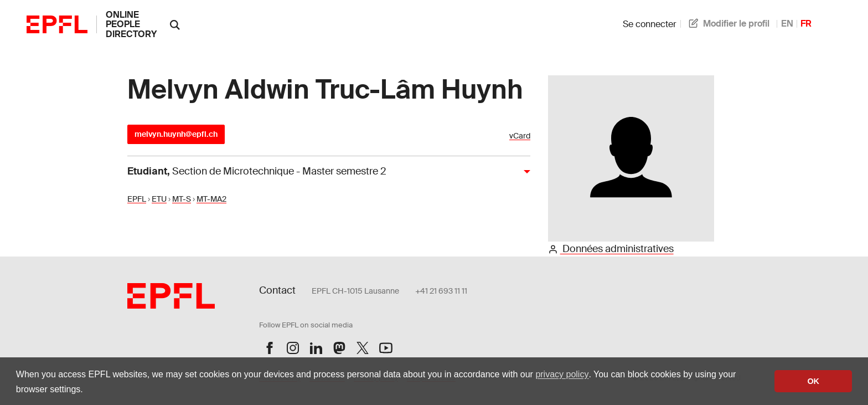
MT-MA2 (211, 199)
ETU (159, 199)
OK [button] (813, 381)
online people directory (131, 24)
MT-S (182, 199)
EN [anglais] (787, 24)
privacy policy (562, 374)
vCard (520, 136)
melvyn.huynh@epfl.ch (176, 134)
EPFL (137, 199)
